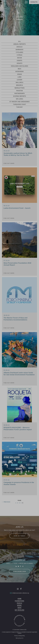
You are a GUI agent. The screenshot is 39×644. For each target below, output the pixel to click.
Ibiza (20, 69)
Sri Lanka (19, 99)
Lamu (19, 77)
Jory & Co (21, 638)
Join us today (20, 536)
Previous (6, 502)
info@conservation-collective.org (19, 593)
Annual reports (19, 44)
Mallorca (20, 82)
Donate (34, 2)
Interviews (19, 72)
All (19, 41)
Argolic (20, 47)
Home (19, 599)
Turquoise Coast (20, 104)
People (19, 603)
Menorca (19, 85)
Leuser (19, 80)
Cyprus (19, 55)
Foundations (19, 601)
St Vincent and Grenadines (19, 102)
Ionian (20, 74)
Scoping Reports (20, 96)
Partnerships (19, 93)
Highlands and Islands (19, 66)
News (19, 608)
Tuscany (19, 107)
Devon (19, 58)
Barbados (19, 50)
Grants (20, 63)
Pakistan (19, 91)
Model (20, 605)
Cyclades (19, 52)
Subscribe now (19, 571)
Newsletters (19, 88)
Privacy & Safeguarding (19, 636)
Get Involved (20, 610)
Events (19, 61)
